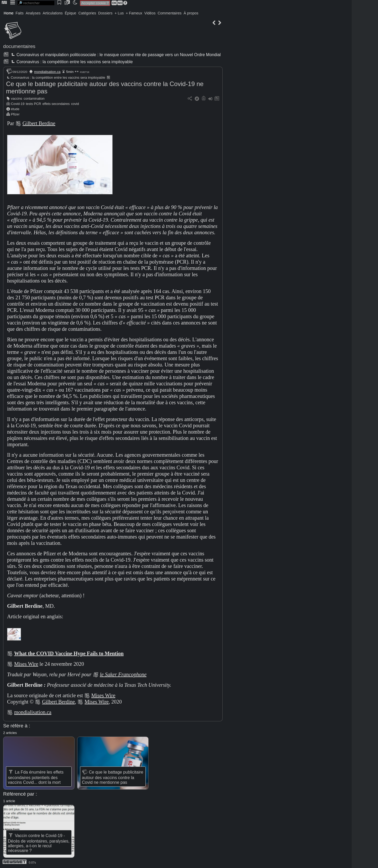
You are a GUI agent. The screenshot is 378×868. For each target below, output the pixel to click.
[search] (36, 3)
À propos (191, 13)
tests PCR (34, 104)
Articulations (53, 13)
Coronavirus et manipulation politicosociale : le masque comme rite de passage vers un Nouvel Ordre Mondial (115, 55)
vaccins (17, 98)
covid (75, 104)
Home (9, 13)
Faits (19, 13)
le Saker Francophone (123, 674)
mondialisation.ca (47, 72)
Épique (71, 13)
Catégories (87, 13)
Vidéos (150, 13)
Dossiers (105, 13)
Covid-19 (18, 104)
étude (15, 109)
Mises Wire (26, 664)
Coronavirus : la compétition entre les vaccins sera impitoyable (71, 62)
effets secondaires (56, 104)
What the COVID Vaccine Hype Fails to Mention (69, 653)
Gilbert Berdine (39, 123)
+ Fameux (134, 13)
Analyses (33, 13)
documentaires (19, 46)
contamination (34, 98)
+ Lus (119, 13)
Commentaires (169, 13)
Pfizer (15, 114)
